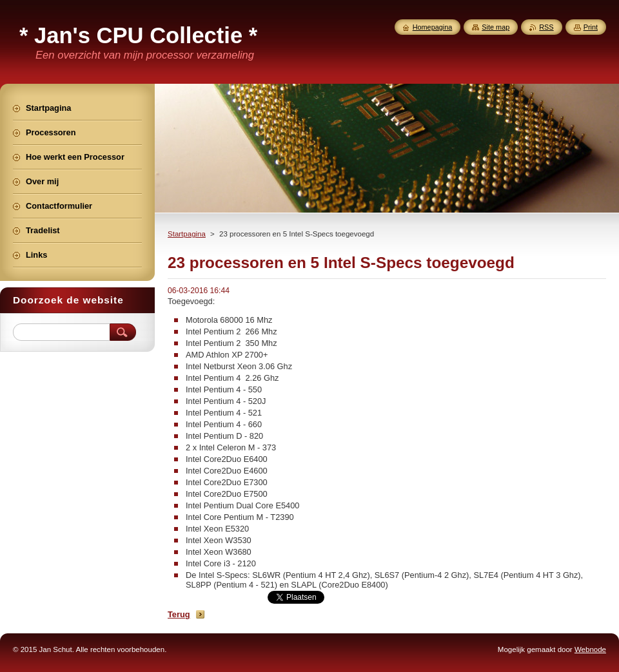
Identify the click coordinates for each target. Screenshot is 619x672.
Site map (496, 27)
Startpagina (187, 234)
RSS (546, 27)
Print (591, 27)
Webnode (590, 649)
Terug (179, 614)
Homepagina (433, 27)
